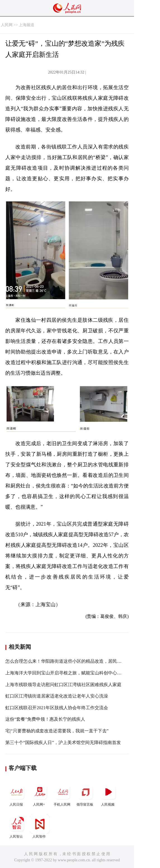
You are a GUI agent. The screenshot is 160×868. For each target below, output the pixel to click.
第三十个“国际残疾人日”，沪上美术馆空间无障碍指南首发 (63, 743)
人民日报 (17, 794)
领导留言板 (85, 794)
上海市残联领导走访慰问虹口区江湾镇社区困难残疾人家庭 (63, 685)
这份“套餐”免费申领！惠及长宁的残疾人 (45, 719)
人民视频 (108, 794)
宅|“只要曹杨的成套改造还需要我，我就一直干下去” (57, 731)
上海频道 (27, 25)
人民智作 (40, 826)
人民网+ (40, 794)
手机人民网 (63, 794)
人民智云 (17, 826)
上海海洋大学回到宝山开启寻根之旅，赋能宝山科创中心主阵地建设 (72, 673)
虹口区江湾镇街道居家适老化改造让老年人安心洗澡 (57, 696)
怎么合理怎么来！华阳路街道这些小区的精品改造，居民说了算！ (70, 661)
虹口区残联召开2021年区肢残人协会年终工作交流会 (57, 708)
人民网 (7, 25)
